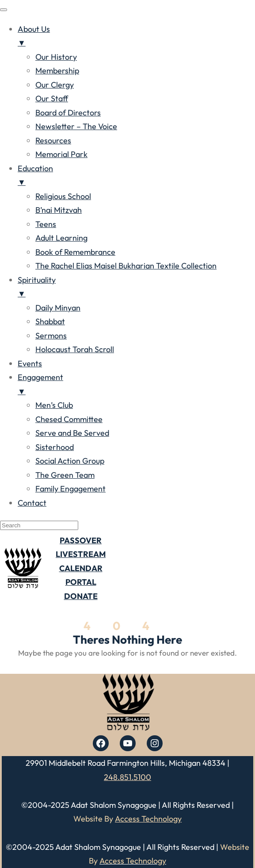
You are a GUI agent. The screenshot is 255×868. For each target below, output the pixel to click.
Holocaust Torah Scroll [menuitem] (75, 349)
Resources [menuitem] (53, 140)
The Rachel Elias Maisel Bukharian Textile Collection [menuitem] (126, 266)
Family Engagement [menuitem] (70, 489)
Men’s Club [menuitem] (54, 405)
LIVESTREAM (81, 554)
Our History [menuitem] (56, 57)
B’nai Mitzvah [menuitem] (59, 210)
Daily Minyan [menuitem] (58, 308)
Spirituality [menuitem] (136, 288)
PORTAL (81, 582)
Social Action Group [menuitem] (70, 461)
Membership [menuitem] (57, 71)
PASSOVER (81, 540)
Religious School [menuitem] (63, 196)
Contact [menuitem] (32, 503)
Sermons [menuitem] (51, 336)
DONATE (81, 596)
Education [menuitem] (136, 176)
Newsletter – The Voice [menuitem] (76, 126)
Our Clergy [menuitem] (55, 85)
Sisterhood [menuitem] (55, 447)
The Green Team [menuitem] (65, 475)
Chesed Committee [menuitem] (69, 419)
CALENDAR (81, 568)
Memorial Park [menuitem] (61, 154)
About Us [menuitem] (136, 37)
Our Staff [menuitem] (52, 98)
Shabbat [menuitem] (50, 321)
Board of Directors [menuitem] (68, 113)
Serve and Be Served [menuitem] (72, 433)
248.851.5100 (127, 777)
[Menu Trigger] (4, 10)
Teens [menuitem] (46, 224)
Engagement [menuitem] (136, 385)
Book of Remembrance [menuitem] (75, 252)
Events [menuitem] (30, 363)
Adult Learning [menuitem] (61, 238)
